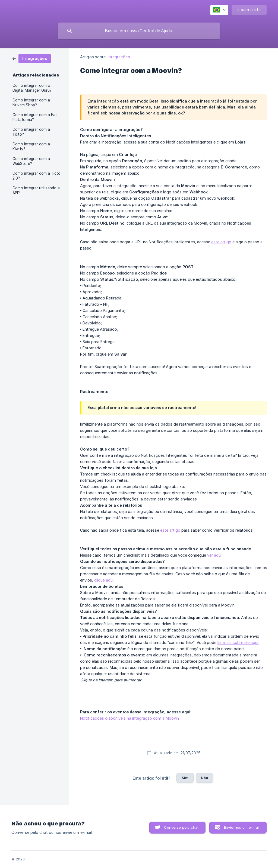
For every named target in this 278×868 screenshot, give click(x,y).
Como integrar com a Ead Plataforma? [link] (35, 117)
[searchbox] (139, 31)
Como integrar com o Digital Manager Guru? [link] (32, 88)
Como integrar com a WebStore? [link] (31, 161)
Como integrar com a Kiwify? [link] (31, 146)
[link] (32, 58)
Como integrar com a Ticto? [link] (31, 132)
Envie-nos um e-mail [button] (242, 827)
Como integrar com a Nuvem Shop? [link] (31, 103)
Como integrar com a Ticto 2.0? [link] (37, 176)
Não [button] (204, 778)
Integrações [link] (119, 57)
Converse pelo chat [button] (181, 827)
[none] (219, 10)
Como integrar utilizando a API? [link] (36, 190)
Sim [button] (185, 778)
